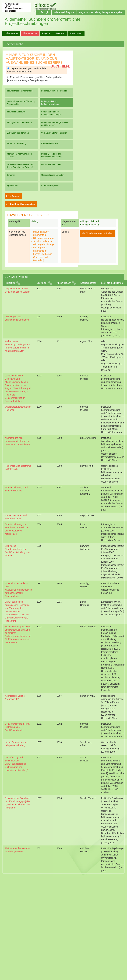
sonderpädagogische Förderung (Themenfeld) (21, 103)
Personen (60, 33)
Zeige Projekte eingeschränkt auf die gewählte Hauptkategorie (27, 70)
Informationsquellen (50, 185)
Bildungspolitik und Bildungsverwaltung (50, 103)
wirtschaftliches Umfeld (52, 164)
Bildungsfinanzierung (16, 112)
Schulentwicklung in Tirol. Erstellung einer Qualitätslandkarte (17, 727)
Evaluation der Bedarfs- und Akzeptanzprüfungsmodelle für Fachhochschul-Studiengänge (18, 590)
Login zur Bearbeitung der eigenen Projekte (101, 12)
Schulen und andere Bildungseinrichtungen (51, 113)
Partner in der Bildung (16, 143)
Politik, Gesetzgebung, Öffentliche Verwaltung (51, 155)
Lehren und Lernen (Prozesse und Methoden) (55, 124)
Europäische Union (50, 143)
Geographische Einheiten (53, 175)
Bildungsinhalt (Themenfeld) (19, 122)
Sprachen (11, 175)
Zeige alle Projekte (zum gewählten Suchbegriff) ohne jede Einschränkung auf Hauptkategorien (35, 79)
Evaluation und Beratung (18, 133)
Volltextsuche (11, 33)
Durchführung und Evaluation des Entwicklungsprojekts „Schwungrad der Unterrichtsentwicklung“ (17, 764)
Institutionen (76, 33)
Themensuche (30, 33)
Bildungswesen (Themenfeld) (54, 91)
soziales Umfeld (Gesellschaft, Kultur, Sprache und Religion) (20, 166)
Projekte (46, 33)
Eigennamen (12, 185)
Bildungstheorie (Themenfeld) (20, 91)
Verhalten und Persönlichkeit (54, 133)
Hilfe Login (44, 12)
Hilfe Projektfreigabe (64, 12)
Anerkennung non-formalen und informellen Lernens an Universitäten (17, 441)
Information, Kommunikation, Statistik (19, 155)
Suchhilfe (61, 66)
